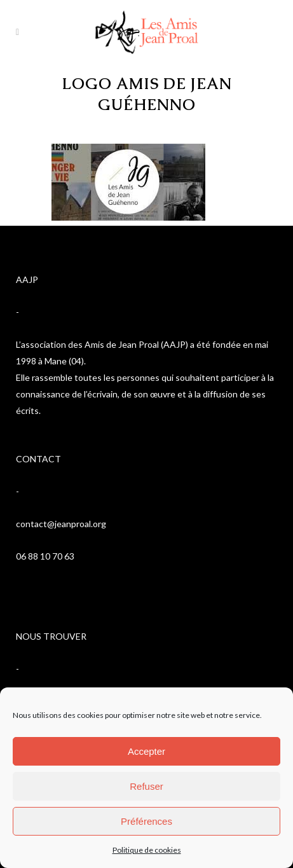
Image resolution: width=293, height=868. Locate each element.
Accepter (146, 751)
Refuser (146, 786)
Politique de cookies (147, 850)
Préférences (146, 821)
